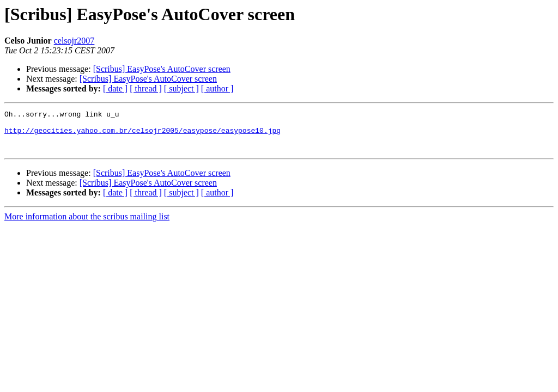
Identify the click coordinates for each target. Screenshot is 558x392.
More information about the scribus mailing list (87, 225)
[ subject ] (181, 88)
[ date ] (115, 88)
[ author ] (217, 88)
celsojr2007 (74, 41)
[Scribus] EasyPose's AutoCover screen (162, 69)
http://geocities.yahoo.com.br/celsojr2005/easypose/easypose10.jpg (142, 135)
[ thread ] (146, 88)
